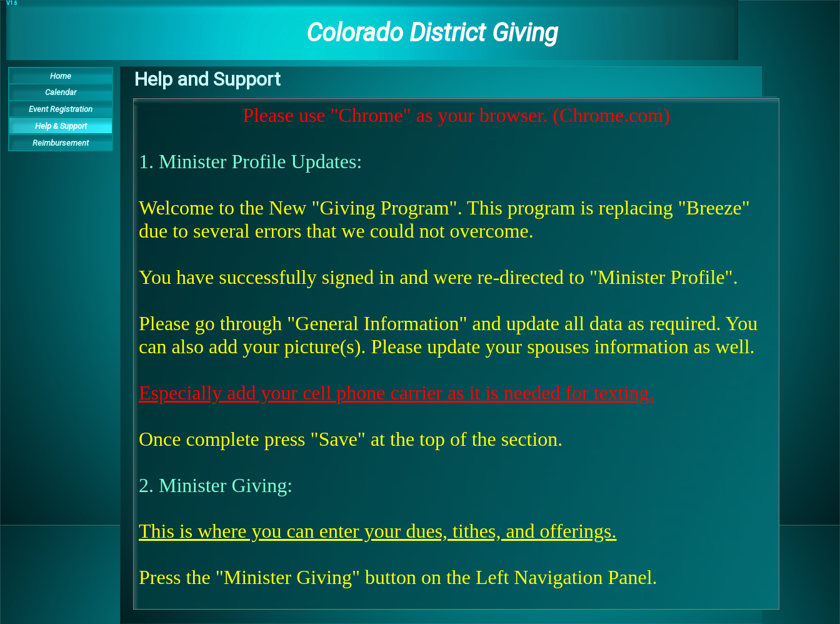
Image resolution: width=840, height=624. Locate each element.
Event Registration (61, 109)
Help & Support (61, 126)
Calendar (61, 92)
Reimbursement (61, 143)
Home (61, 76)
